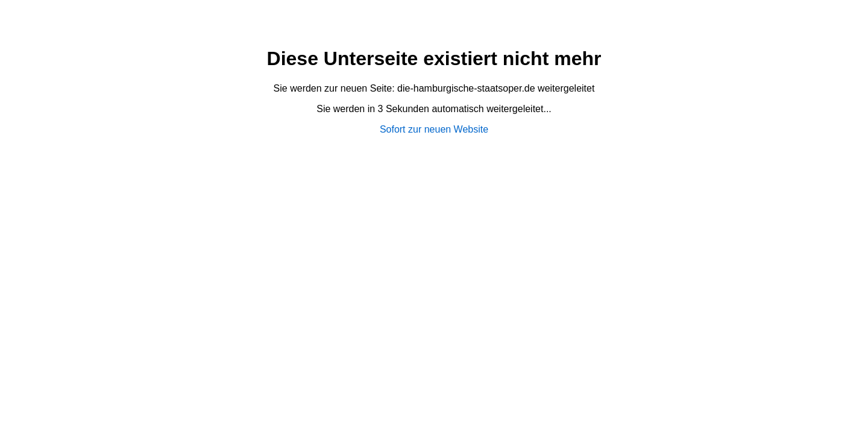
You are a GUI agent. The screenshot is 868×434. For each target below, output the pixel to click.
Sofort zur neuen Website (434, 129)
